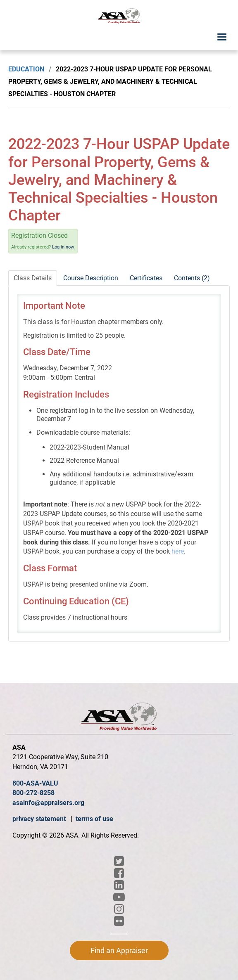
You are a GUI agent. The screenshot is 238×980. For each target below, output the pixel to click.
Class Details (33, 278)
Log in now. (63, 247)
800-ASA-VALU (35, 783)
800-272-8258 (33, 793)
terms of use (94, 819)
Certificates (146, 278)
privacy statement (40, 819)
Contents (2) (192, 278)
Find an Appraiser (119, 950)
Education (26, 69)
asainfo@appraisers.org (48, 803)
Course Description (91, 278)
